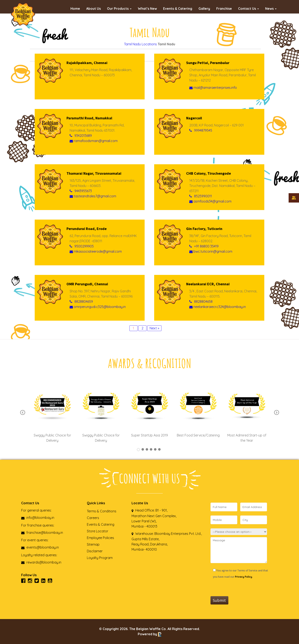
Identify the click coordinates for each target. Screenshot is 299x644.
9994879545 (203, 130)
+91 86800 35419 (206, 246)
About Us (94, 9)
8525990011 (203, 196)
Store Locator (98, 531)
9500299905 (84, 246)
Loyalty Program (100, 558)
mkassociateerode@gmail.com (96, 251)
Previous (23, 413)
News (271, 9)
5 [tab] (155, 449)
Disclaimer (95, 551)
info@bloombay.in (38, 518)
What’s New (147, 9)
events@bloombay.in (40, 547)
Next (277, 413)
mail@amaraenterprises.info (213, 88)
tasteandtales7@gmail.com (93, 196)
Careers (93, 518)
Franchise (224, 9)
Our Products (119, 9)
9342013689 (83, 136)
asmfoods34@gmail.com (210, 201)
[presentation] (242, 588)
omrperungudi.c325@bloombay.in (98, 307)
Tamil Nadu (132, 44)
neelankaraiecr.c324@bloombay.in (218, 307)
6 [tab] (159, 449)
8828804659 (84, 302)
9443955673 (83, 191)
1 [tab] (138, 450)
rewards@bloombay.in (41, 562)
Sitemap (93, 544)
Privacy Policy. (244, 577)
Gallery (204, 9)
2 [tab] (143, 449)
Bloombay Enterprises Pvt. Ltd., (178, 534)
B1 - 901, (161, 510)
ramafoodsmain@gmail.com (94, 141)
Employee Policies (100, 538)
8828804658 (203, 302)
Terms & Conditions (102, 511)
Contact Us (249, 9)
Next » (154, 328)
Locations (149, 44)
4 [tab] (151, 449)
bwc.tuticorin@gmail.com (211, 251)
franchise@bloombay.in (42, 533)
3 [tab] (147, 449)
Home (75, 9)
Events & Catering (178, 9)
